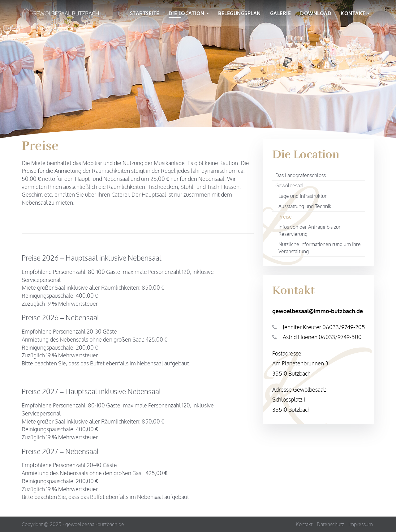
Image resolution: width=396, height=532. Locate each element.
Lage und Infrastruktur (303, 196)
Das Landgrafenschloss (301, 175)
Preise (285, 217)
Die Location (189, 14)
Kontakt (355, 14)
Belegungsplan (239, 14)
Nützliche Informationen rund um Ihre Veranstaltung (320, 248)
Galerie (281, 14)
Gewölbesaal (290, 185)
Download (316, 14)
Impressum (361, 524)
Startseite (145, 14)
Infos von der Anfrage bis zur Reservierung (310, 230)
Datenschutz (330, 524)
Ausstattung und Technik (305, 206)
